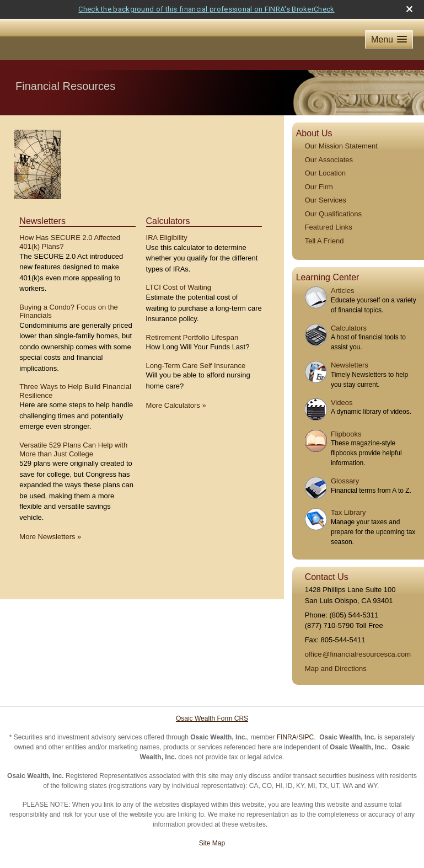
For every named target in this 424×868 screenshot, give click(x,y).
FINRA (287, 718)
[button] (389, 21)
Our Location (325, 154)
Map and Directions (336, 650)
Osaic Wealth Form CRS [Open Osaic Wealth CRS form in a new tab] (212, 700)
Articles (343, 272)
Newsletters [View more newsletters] (42, 202)
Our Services (326, 181)
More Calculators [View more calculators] (176, 387)
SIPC (306, 718)
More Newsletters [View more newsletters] (50, 518)
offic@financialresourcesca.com (358, 635)
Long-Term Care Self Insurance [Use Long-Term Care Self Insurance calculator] (196, 346)
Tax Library (348, 494)
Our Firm (319, 167)
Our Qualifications (333, 195)
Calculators (349, 309)
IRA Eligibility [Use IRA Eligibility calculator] (167, 219)
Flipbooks (346, 415)
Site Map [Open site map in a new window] (212, 824)
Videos (342, 384)
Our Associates (329, 140)
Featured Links (329, 208)
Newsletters (350, 346)
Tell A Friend (324, 222)
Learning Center (328, 259)
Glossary (345, 462)
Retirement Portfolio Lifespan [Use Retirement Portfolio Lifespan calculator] (192, 318)
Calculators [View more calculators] (168, 202)
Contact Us (327, 558)
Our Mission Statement (341, 127)
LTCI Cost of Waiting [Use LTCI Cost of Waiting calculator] (179, 268)
